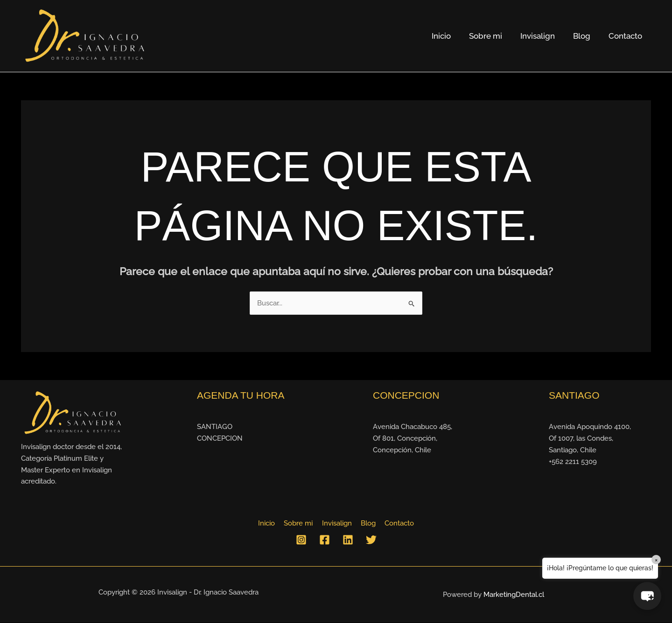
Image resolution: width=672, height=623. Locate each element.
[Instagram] (301, 540)
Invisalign (543, 36)
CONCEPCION (220, 439)
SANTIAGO (215, 427)
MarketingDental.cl (514, 595)
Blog (585, 36)
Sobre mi (493, 36)
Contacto (626, 36)
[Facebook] (325, 540)
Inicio (451, 36)
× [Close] (656, 560)
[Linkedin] (348, 540)
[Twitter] (371, 540)
